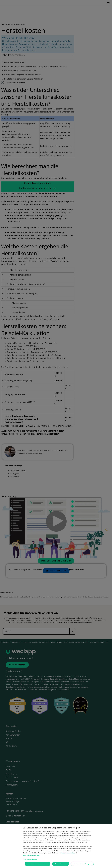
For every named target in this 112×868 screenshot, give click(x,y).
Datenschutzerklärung (31, 856)
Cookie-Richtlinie (68, 854)
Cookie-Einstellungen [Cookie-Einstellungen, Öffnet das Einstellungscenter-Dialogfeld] (82, 865)
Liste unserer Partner (30, 861)
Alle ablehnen (61, 865)
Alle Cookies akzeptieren (38, 865)
